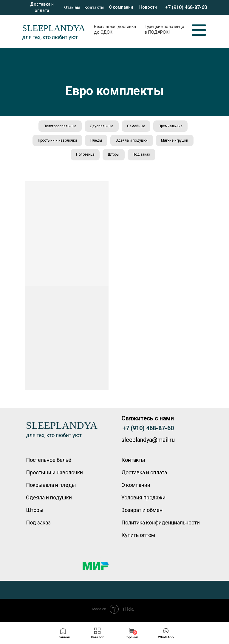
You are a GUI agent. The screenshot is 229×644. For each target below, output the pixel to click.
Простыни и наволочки (56, 142)
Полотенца (84, 157)
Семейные (136, 126)
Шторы (114, 157)
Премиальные (172, 126)
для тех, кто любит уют (50, 37)
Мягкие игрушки (176, 142)
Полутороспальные (59, 126)
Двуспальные (101, 126)
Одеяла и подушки (132, 142)
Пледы (96, 142)
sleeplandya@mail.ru (148, 442)
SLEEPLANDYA (54, 28)
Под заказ (142, 157)
